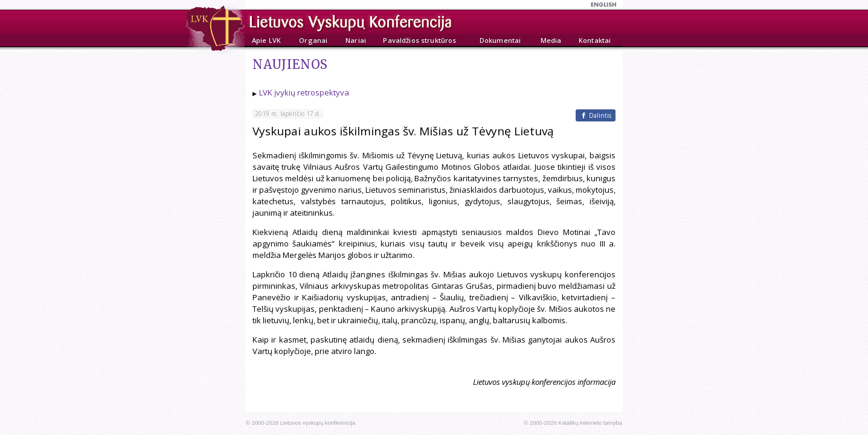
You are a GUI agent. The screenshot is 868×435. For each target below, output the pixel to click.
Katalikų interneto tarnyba (590, 423)
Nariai (356, 40)
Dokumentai (500, 40)
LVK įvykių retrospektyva (304, 92)
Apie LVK (266, 40)
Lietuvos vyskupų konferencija (318, 423)
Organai (313, 40)
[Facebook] (596, 115)
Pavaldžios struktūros (420, 40)
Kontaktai (595, 40)
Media (551, 40)
